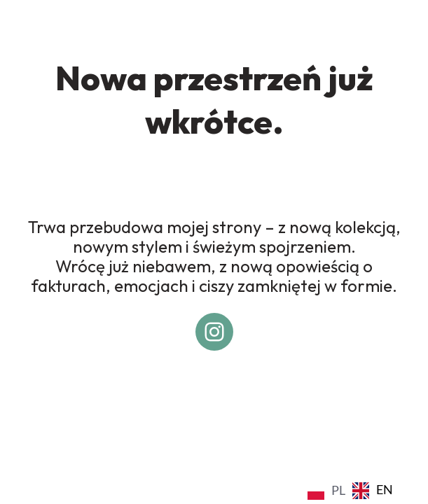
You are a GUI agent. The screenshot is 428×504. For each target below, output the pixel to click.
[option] (373, 491)
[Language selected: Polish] (354, 489)
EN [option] (385, 489)
